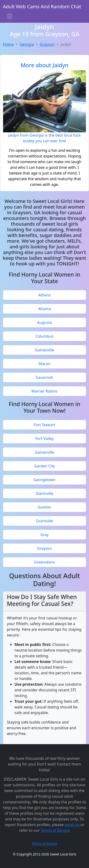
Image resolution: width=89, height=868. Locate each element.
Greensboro (44, 562)
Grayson (47, 44)
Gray (44, 535)
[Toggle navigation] (9, 16)
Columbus (44, 336)
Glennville (44, 493)
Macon (44, 364)
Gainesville (44, 350)
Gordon (44, 507)
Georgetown (44, 480)
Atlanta (45, 309)
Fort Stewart (45, 425)
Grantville (44, 521)
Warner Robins (44, 391)
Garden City (44, 466)
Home (8, 44)
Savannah (45, 377)
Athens (44, 295)
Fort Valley (45, 438)
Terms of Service (55, 830)
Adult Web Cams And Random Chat (42, 7)
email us (72, 825)
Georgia (27, 44)
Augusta (44, 322)
